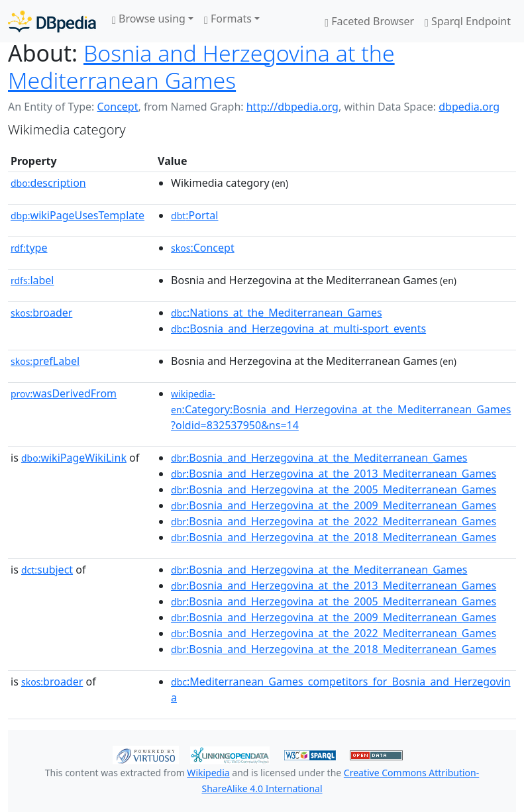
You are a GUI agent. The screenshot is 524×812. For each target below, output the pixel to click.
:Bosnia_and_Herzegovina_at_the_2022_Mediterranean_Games (334, 521)
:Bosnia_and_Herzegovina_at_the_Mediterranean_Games (319, 458)
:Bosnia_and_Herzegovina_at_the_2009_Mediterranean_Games (334, 505)
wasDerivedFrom (64, 393)
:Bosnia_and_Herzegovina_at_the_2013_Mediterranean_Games (334, 474)
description (48, 183)
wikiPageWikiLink (74, 458)
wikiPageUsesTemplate (78, 215)
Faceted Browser (369, 21)
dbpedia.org (469, 107)
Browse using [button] (149, 19)
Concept (117, 107)
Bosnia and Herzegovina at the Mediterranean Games (201, 67)
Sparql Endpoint (468, 21)
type (29, 248)
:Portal (194, 215)
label (32, 280)
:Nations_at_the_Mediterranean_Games (277, 313)
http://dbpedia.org (292, 107)
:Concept (203, 248)
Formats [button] (228, 19)
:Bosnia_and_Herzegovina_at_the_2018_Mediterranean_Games (334, 537)
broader (41, 313)
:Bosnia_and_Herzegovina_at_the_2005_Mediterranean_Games (334, 489)
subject (47, 570)
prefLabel (45, 361)
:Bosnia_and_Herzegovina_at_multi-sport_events (298, 329)
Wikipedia (208, 773)
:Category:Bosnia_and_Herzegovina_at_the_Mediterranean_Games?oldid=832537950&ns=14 (341, 410)
